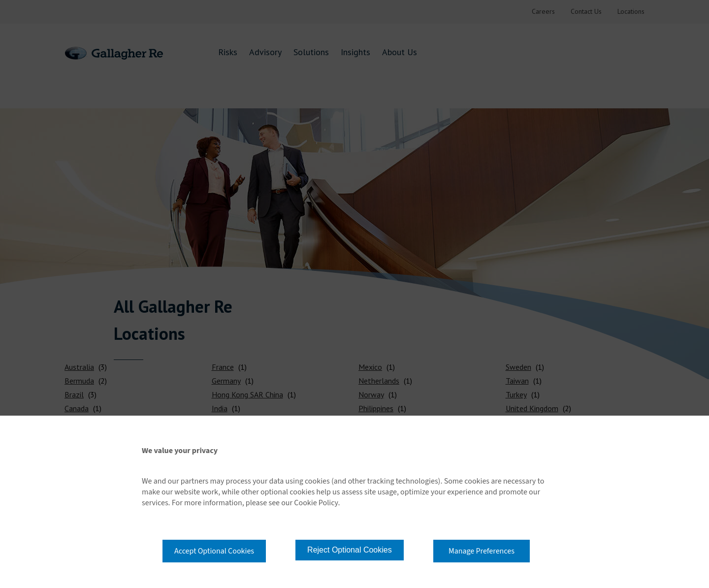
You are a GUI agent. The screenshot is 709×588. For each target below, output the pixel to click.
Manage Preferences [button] (482, 551)
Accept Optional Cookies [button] (214, 551)
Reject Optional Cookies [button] (350, 550)
